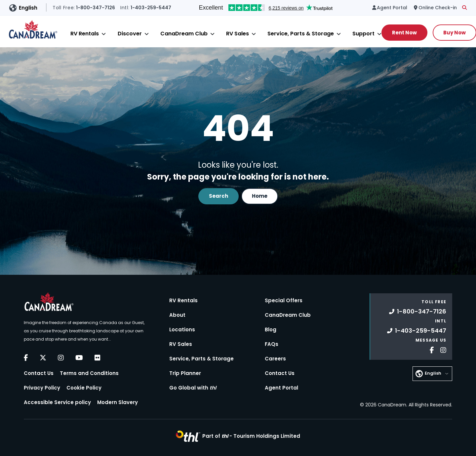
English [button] (28, 8)
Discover (130, 34)
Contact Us (39, 373)
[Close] (104, 34)
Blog (271, 330)
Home (260, 196)
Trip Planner (185, 373)
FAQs (272, 344)
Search (218, 196)
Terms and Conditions (89, 373)
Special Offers (284, 300)
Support (363, 34)
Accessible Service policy (57, 402)
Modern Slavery (118, 402)
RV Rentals (85, 34)
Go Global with (193, 388)
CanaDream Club (184, 34)
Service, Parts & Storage (301, 34)
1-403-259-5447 (417, 331)
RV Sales (238, 34)
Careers (275, 359)
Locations (182, 330)
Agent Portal (281, 388)
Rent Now (404, 33)
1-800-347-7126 (418, 311)
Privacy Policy (42, 388)
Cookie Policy (84, 388)
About (177, 315)
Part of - (251, 436)
